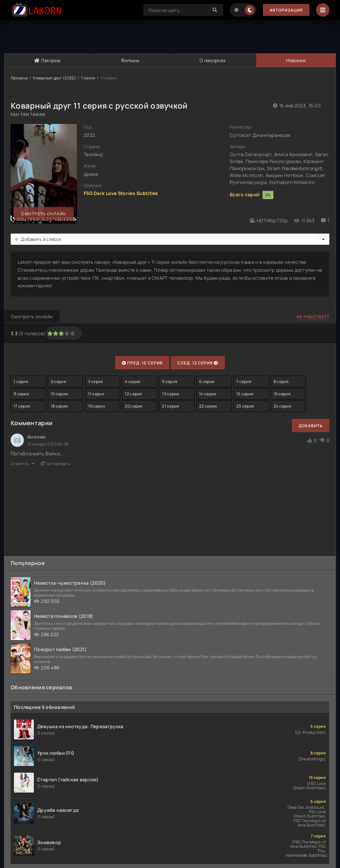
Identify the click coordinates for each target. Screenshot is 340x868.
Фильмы (130, 60)
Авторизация (286, 10)
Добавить (311, 426)
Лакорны (47, 60)
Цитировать (55, 464)
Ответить (22, 464)
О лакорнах (212, 60)
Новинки (296, 60)
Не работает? (313, 317)
